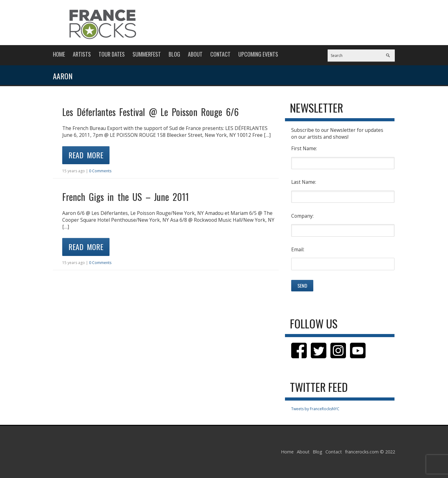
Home (59, 54)
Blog (174, 54)
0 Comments (100, 171)
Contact (220, 54)
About (195, 54)
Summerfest (147, 54)
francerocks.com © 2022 (370, 452)
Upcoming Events (258, 54)
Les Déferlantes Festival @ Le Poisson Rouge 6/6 (150, 112)
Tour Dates (112, 54)
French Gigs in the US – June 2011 (126, 197)
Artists (82, 54)
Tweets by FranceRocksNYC (315, 409)
